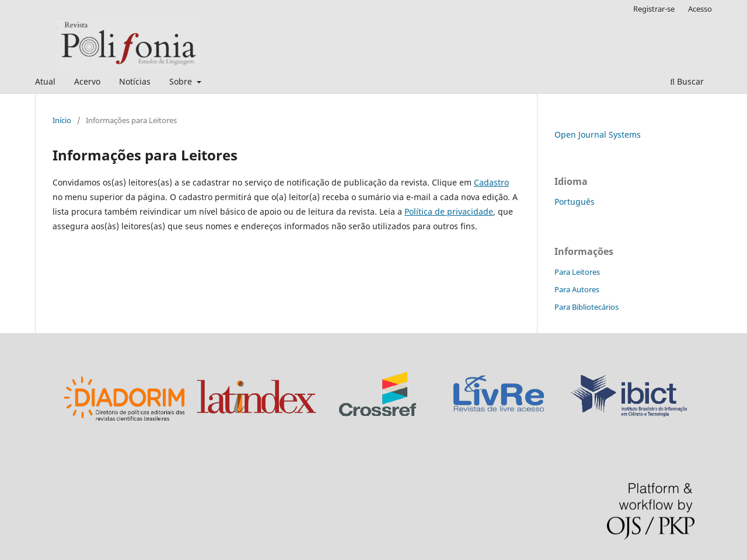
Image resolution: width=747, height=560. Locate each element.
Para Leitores (577, 272)
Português (575, 202)
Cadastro (491, 182)
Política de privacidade (449, 211)
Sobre (182, 81)
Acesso (700, 9)
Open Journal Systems (598, 134)
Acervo (87, 81)
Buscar (687, 81)
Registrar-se (654, 9)
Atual (45, 81)
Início (62, 120)
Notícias (135, 81)
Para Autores (577, 289)
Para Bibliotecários (587, 307)
